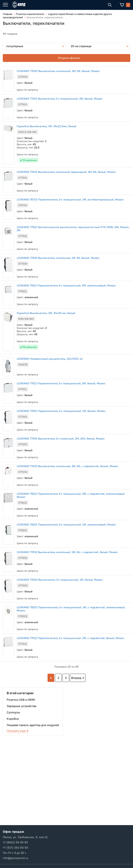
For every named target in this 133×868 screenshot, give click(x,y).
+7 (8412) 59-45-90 (15, 842)
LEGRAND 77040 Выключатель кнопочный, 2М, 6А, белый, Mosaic (58, 71)
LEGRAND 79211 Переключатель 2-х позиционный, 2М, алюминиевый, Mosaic (66, 285)
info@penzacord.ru (16, 858)
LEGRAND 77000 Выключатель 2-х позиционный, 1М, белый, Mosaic (60, 580)
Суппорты (13, 712)
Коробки (13, 719)
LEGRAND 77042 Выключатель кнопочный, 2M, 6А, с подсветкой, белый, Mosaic (68, 466)
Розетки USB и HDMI (21, 700)
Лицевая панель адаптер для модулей (33, 725)
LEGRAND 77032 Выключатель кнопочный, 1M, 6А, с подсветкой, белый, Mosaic (67, 552)
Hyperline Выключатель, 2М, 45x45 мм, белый (46, 313)
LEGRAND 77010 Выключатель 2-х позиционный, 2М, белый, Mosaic (60, 99)
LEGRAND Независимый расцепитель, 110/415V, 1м (50, 359)
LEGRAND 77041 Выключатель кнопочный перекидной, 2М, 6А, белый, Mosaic (66, 172)
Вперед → (78, 678)
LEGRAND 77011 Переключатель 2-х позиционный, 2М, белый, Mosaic (61, 383)
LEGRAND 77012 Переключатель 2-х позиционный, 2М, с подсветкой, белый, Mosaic (70, 638)
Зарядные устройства (21, 706)
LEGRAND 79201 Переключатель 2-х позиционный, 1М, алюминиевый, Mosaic (66, 524)
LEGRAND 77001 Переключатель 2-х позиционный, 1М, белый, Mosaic (61, 411)
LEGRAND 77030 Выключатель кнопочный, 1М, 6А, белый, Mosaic (58, 258)
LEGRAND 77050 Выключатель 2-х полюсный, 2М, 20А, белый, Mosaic (61, 438)
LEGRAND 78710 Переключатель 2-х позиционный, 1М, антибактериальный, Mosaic (70, 199)
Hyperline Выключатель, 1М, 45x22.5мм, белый (47, 126)
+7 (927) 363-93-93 (15, 847)
